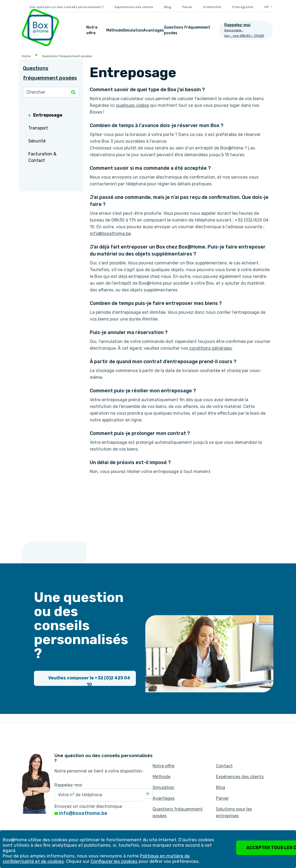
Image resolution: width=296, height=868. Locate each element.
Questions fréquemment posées (187, 30)
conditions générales (211, 348)
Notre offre (92, 30)
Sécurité (37, 141)
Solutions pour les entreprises (234, 812)
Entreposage (46, 115)
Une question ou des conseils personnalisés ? (66, 7)
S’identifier (212, 7)
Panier (187, 7)
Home (26, 56)
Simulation (133, 30)
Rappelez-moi (68, 785)
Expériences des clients (134, 7)
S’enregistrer (243, 7)
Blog (168, 7)
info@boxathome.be (81, 813)
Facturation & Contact (42, 157)
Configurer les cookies (114, 861)
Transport (38, 128)
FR (267, 7)
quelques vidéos (132, 105)
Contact (224, 766)
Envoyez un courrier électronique (88, 806)
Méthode (114, 30)
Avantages (154, 30)
